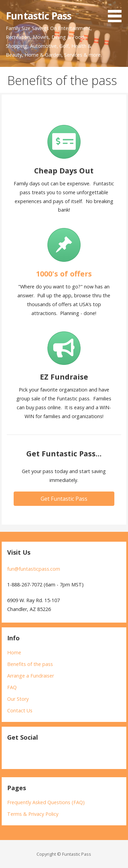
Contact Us (20, 710)
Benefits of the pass (30, 664)
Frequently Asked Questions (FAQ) (46, 802)
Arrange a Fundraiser (31, 676)
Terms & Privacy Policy (33, 814)
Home (14, 652)
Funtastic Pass (39, 16)
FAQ (12, 687)
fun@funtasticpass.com (34, 569)
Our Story (18, 699)
